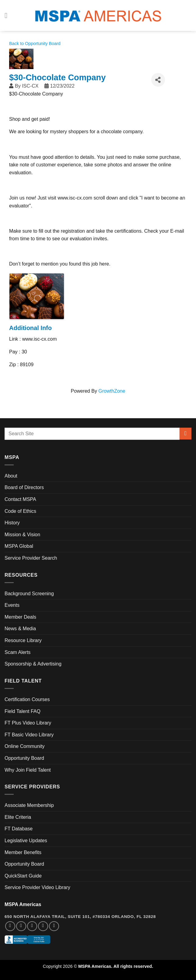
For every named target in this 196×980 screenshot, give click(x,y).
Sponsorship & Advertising (33, 664)
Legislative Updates (26, 841)
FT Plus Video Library (28, 723)
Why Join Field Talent (28, 770)
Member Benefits (23, 852)
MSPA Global (19, 546)
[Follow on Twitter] (32, 926)
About (11, 476)
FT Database (19, 829)
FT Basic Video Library (29, 735)
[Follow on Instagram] (21, 926)
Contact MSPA (20, 499)
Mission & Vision (22, 535)
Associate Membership (29, 805)
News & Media (20, 629)
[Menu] (8, 15)
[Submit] (185, 434)
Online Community (25, 746)
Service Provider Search (31, 558)
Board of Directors (24, 487)
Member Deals (20, 617)
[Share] (158, 80)
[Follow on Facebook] (10, 926)
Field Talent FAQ (23, 711)
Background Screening (29, 594)
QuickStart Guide (23, 876)
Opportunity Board (24, 758)
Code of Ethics (20, 511)
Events (12, 605)
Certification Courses (27, 699)
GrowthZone (112, 391)
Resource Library (23, 640)
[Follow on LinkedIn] (43, 926)
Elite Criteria (18, 817)
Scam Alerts (17, 652)
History (12, 523)
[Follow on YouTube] (54, 926)
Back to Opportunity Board (35, 43)
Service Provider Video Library (37, 887)
